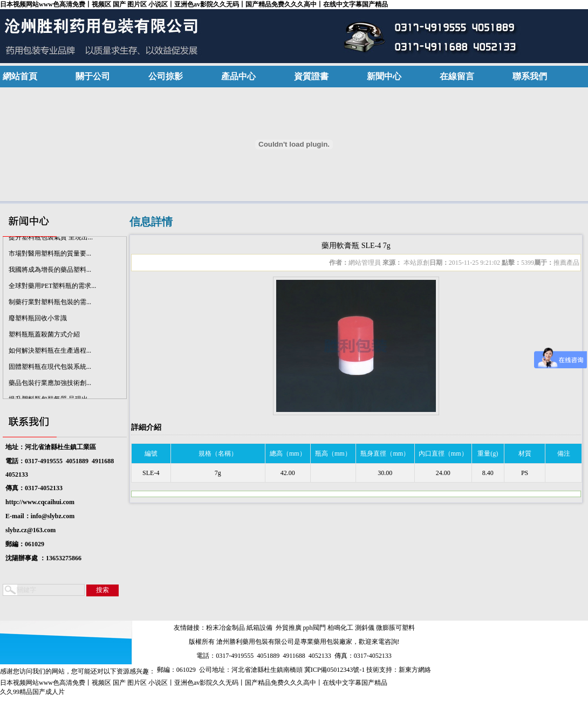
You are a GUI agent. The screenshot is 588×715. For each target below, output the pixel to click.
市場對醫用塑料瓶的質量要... (50, 255)
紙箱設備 (259, 628)
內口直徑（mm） (443, 453)
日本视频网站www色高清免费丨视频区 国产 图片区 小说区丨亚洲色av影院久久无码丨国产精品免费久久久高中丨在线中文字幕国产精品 (194, 4)
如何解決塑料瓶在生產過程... (50, 352)
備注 (564, 453)
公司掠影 (166, 76)
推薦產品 (566, 263)
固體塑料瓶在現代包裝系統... (50, 368)
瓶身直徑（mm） (385, 453)
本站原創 (416, 263)
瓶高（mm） (333, 453)
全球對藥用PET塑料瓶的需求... (52, 287)
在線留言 (457, 76)
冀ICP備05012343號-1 (335, 670)
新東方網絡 (415, 670)
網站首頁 (20, 76)
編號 (151, 453)
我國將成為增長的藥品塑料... (50, 271)
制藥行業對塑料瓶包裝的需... (50, 304)
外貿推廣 (289, 628)
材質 (525, 453)
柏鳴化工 (340, 628)
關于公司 (93, 76)
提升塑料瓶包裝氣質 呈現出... (51, 239)
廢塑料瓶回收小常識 (38, 320)
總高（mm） (288, 453)
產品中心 (238, 76)
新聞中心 (384, 76)
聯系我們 (530, 76)
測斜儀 (365, 628)
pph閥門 (314, 628)
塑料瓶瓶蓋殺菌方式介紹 (44, 336)
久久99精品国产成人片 (32, 692)
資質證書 (311, 76)
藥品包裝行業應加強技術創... (50, 384)
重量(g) (488, 453)
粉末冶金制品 (225, 628)
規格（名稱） (218, 453)
